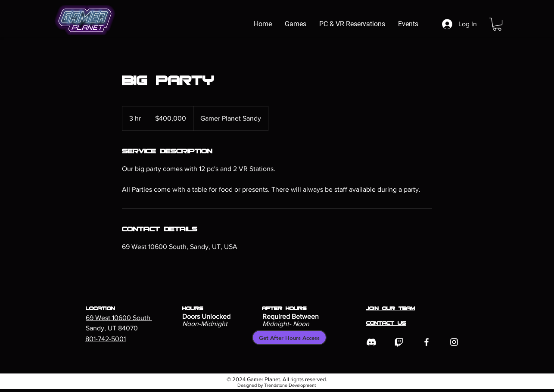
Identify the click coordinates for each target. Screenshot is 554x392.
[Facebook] (426, 342)
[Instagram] (454, 342)
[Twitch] (399, 342)
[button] (497, 24)
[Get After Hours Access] (289, 338)
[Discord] (371, 342)
